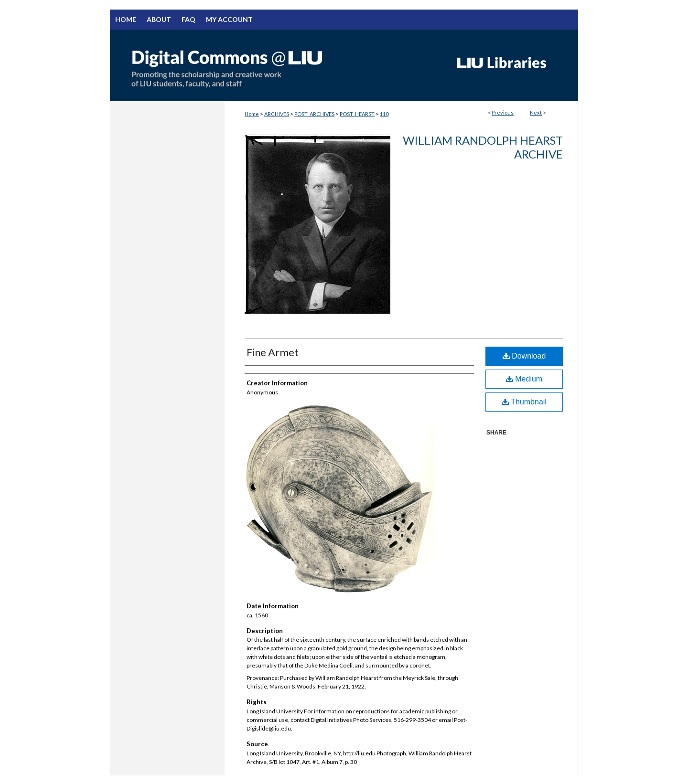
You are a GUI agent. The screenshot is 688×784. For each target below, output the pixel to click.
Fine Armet (273, 352)
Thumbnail (524, 402)
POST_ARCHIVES (314, 114)
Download (524, 356)
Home (252, 114)
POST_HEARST (357, 114)
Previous (503, 112)
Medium (524, 379)
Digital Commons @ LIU (277, 65)
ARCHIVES (277, 114)
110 (384, 114)
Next (536, 112)
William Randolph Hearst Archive (483, 147)
